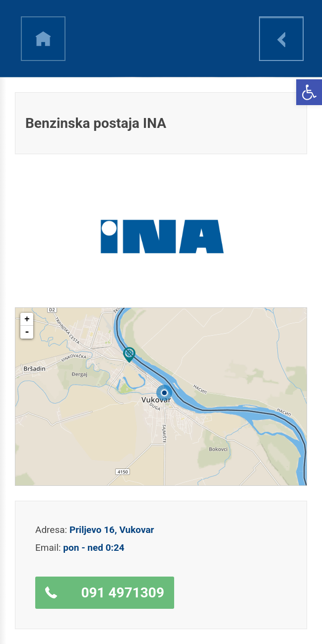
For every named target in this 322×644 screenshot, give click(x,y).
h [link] (43, 39)
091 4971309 (123, 593)
